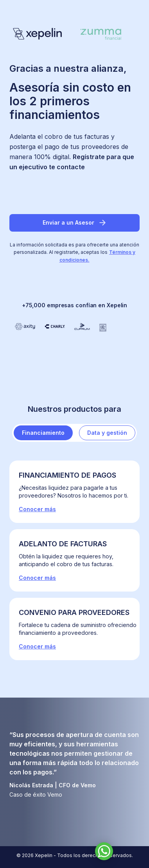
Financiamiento (43, 433)
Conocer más (37, 509)
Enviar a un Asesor (75, 223)
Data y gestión (107, 433)
